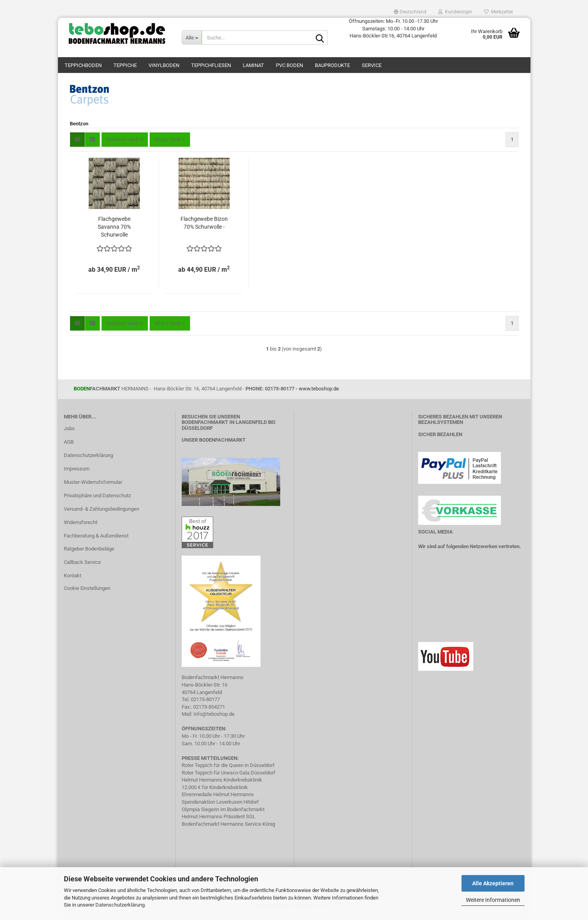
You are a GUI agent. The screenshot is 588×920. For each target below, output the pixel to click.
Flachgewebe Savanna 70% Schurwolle (114, 231)
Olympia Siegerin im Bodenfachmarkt (223, 813)
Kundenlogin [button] (455, 12)
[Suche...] (192, 37)
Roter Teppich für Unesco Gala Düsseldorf (229, 777)
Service (372, 65)
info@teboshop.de (214, 718)
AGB (69, 446)
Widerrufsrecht (81, 526)
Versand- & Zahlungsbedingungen (101, 513)
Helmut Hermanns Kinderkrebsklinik (222, 784)
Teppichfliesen (211, 65)
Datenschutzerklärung (120, 905)
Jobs (69, 433)
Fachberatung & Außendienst (96, 540)
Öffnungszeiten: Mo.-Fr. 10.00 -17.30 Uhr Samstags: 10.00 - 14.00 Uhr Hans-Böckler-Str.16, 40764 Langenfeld (393, 28)
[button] (410, 12)
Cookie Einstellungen (87, 592)
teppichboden (83, 65)
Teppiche (125, 65)
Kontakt (73, 579)
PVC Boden (289, 65)
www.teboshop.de (319, 393)
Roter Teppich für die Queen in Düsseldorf (228, 769)
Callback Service (82, 566)
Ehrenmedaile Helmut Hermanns (218, 799)
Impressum (77, 473)
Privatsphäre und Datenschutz (97, 499)
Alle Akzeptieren (493, 883)
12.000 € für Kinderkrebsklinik (215, 791)
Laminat (253, 65)
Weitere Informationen (493, 900)
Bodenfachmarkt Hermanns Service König (228, 828)
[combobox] (125, 144)
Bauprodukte (332, 65)
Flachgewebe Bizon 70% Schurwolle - (204, 227)
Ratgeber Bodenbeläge (89, 553)
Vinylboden (164, 65)
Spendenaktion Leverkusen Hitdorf (220, 806)
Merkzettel (498, 12)
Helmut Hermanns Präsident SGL (219, 820)
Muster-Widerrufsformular (93, 486)
